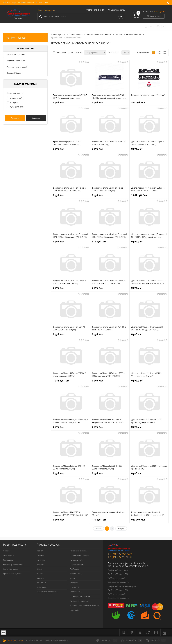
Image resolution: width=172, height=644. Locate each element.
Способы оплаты (77, 565)
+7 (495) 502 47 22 (34, 640)
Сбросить (36, 118)
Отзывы (40, 574)
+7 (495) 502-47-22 (120, 554)
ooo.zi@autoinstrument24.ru (134, 566)
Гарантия (40, 578)
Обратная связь (118, 10)
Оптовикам (74, 587)
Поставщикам (76, 592)
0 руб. (59, 103)
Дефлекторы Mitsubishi (16, 61)
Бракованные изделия (12, 574)
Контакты (40, 555)
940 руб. (138, 520)
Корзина (156, 640)
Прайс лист (74, 569)
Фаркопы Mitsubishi (14, 73)
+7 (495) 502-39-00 (95, 10)
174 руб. (99, 520)
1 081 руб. (61, 381)
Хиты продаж (9, 555)
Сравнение (107, 640)
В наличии (61, 53)
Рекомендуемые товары (13, 565)
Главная (40, 551)
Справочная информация (80, 596)
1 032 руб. (139, 195)
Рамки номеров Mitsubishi (17, 67)
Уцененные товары (11, 569)
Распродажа (8, 560)
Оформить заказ (154, 16)
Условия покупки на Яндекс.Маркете (85, 605)
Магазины (41, 560)
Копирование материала (80, 601)
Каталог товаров (25, 38)
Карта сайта (75, 610)
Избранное (132, 640)
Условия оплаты (76, 560)
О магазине (41, 583)
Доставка (40, 565)
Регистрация (50, 10)
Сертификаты (42, 587)
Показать (15, 118)
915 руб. (99, 242)
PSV (14, 103)
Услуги (73, 578)
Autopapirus (17, 98)
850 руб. (138, 103)
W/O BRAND (17, 107)
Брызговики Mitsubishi (16, 55)
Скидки (39, 569)
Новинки (7, 551)
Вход (40, 10)
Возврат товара (76, 574)
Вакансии (74, 583)
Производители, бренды (79, 555)
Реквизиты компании (78, 551)
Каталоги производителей (47, 592)
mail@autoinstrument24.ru (134, 563)
